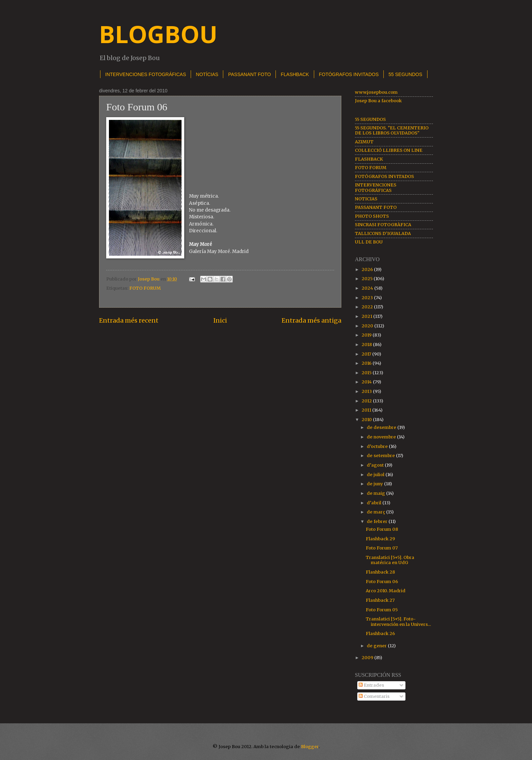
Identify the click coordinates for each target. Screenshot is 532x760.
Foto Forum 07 (382, 548)
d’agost (376, 465)
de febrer (378, 521)
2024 (368, 288)
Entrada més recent (129, 320)
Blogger (310, 747)
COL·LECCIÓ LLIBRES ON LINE (389, 150)
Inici (220, 320)
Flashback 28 (380, 572)
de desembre (382, 427)
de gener (377, 646)
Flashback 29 (380, 539)
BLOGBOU (158, 34)
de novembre (382, 437)
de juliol (376, 475)
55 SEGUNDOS (405, 74)
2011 (367, 410)
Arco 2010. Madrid (386, 591)
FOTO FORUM (145, 288)
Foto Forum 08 (382, 529)
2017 (367, 354)
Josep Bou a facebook (378, 101)
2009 (368, 658)
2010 (367, 420)
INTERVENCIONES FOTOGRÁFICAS (146, 74)
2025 (368, 279)
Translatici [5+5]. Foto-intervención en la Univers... (398, 621)
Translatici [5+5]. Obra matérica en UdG (390, 560)
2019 (367, 335)
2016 (367, 363)
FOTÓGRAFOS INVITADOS (349, 74)
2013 (367, 391)
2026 (368, 269)
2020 (368, 326)
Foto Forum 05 (382, 610)
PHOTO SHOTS (372, 216)
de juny (375, 484)
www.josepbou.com (376, 92)
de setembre (381, 456)
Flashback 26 (380, 634)
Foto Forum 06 (382, 582)
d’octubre (378, 446)
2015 (367, 373)
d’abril (375, 503)
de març (376, 512)
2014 (367, 382)
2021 (367, 316)
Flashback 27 (380, 600)
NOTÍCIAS (207, 74)
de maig (376, 493)
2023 (368, 298)
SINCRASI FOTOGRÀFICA (383, 225)
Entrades (371, 685)
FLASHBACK (295, 74)
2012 (367, 401)
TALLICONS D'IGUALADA (383, 233)
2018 (367, 345)
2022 (368, 307)
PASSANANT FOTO (249, 74)
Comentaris (374, 696)
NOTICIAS (366, 199)
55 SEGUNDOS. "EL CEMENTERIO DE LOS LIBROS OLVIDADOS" (392, 130)
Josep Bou (149, 279)
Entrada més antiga (311, 320)
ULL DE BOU (369, 242)
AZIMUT (364, 142)
